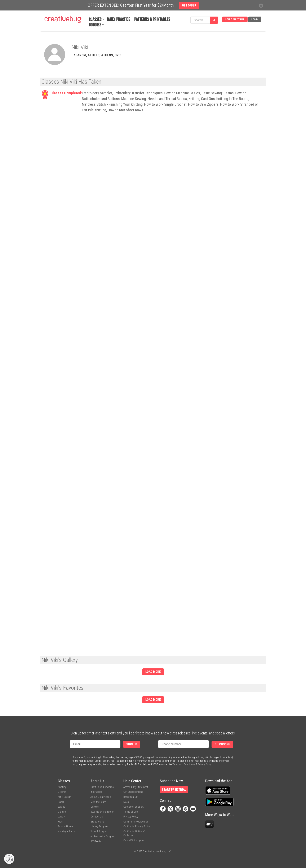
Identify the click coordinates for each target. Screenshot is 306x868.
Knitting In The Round (232, 99)
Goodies (95, 25)
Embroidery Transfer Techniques (138, 93)
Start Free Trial (235, 19)
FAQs (126, 802)
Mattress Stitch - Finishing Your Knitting (112, 104)
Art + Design (65, 797)
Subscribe (222, 744)
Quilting (62, 812)
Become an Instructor (102, 812)
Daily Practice (119, 20)
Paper (61, 802)
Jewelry (62, 817)
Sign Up (132, 744)
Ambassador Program (103, 836)
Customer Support (134, 807)
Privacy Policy (205, 764)
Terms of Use (130, 812)
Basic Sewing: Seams (218, 93)
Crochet (62, 792)
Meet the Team (98, 802)
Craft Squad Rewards (102, 787)
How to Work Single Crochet (165, 104)
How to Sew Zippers (203, 104)
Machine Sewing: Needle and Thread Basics (154, 99)
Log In (255, 19)
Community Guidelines (136, 822)
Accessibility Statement (136, 787)
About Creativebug (101, 797)
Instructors (96, 792)
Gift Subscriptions (133, 792)
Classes (95, 20)
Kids (60, 822)
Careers (95, 807)
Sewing (62, 807)
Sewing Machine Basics (182, 93)
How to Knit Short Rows (125, 110)
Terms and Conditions (184, 764)
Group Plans (97, 822)
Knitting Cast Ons (202, 99)
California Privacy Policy (137, 826)
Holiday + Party (66, 831)
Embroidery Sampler (97, 93)
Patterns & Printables (152, 20)
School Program (99, 831)
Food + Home (65, 826)
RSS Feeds (96, 841)
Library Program (99, 826)
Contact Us (97, 817)
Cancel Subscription (134, 840)
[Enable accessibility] (9, 859)
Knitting (62, 787)
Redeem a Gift (131, 797)
